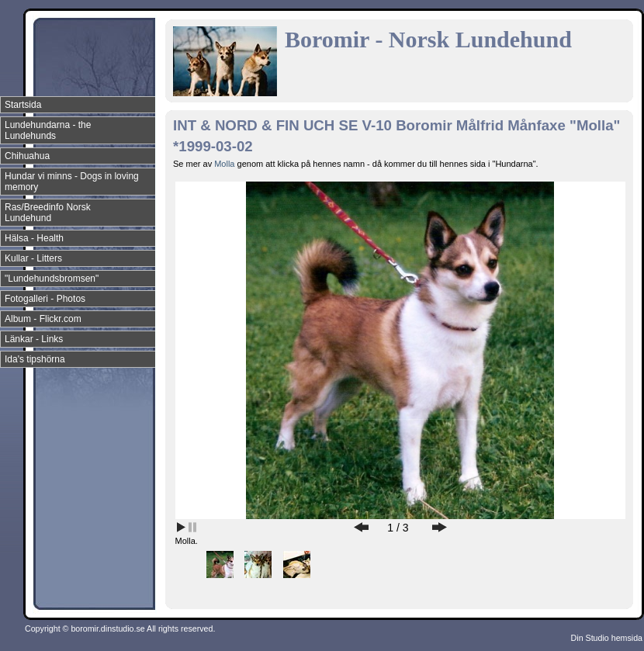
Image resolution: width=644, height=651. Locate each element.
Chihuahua (27, 156)
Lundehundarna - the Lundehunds (48, 130)
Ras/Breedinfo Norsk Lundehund (48, 213)
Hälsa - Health (34, 238)
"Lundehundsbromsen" (52, 279)
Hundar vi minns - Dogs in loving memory (72, 182)
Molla (225, 164)
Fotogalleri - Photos (45, 299)
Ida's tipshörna (35, 359)
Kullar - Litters (33, 258)
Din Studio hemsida (607, 638)
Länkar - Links (34, 339)
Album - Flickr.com (43, 319)
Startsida (23, 105)
